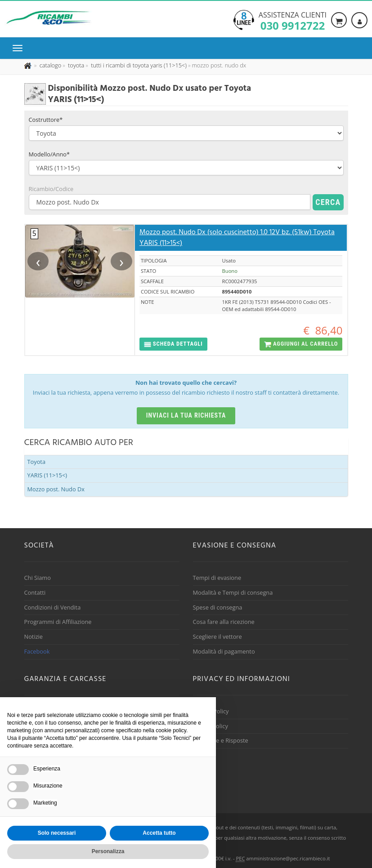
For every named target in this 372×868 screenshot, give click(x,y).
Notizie (34, 637)
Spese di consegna (218, 607)
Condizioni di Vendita (53, 607)
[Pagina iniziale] (29, 65)
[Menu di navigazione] (20, 48)
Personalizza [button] (108, 851)
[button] (173, 344)
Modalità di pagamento (224, 651)
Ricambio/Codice (51, 189)
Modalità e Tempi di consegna (233, 592)
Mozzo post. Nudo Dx (56, 489)
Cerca (328, 202)
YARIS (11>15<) (47, 475)
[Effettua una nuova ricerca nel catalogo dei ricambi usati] (49, 65)
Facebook (37, 651)
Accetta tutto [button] (159, 833)
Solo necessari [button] (57, 833)
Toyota (37, 462)
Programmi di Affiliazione (58, 622)
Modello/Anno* (49, 154)
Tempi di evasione (217, 578)
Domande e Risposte (221, 740)
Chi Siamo (38, 578)
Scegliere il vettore (217, 637)
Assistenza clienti (293, 20)
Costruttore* (46, 120)
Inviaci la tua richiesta (186, 415)
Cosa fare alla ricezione (224, 622)
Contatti (35, 592)
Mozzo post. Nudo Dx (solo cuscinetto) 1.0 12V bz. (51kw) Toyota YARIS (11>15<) (237, 238)
